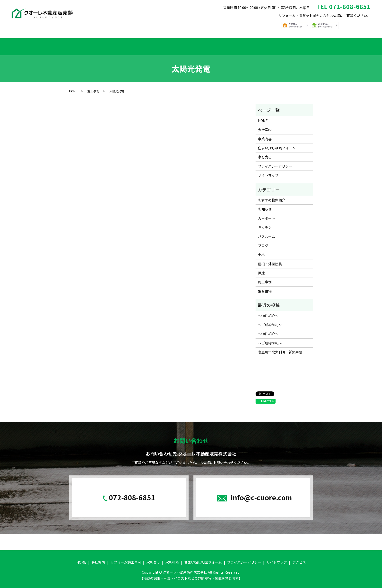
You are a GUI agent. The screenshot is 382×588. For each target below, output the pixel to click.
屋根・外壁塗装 (270, 261)
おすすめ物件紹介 (196, 45)
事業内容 (265, 136)
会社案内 (98, 45)
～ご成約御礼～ (270, 322)
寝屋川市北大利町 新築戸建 (280, 349)
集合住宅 (265, 288)
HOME (77, 45)
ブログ (263, 242)
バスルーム (267, 233)
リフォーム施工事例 (132, 45)
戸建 (261, 270)
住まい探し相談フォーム (265, 45)
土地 (261, 252)
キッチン (265, 224)
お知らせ (265, 206)
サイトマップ (268, 172)
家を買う (165, 45)
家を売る (228, 45)
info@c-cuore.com (261, 494)
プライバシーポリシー (275, 163)
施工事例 (93, 88)
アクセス (303, 45)
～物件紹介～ (268, 313)
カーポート (267, 215)
